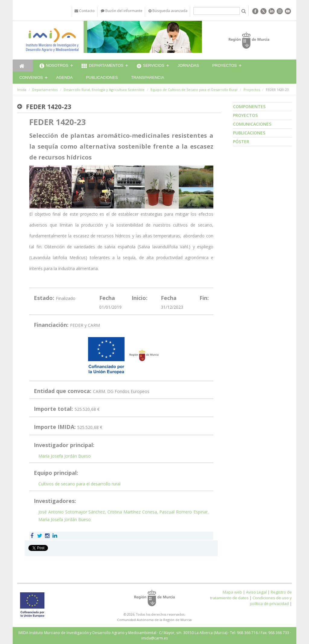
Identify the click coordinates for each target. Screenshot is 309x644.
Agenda (64, 77)
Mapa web (232, 592)
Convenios (31, 77)
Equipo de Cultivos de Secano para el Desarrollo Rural (194, 90)
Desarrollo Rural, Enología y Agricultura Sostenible (104, 90)
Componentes (249, 106)
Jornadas (188, 65)
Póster (241, 142)
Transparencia (148, 77)
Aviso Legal (256, 592)
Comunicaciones (252, 124)
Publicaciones (102, 77)
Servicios (151, 66)
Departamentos (102, 66)
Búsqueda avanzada (168, 11)
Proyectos (224, 65)
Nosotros (54, 66)
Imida (22, 90)
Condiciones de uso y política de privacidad (271, 601)
